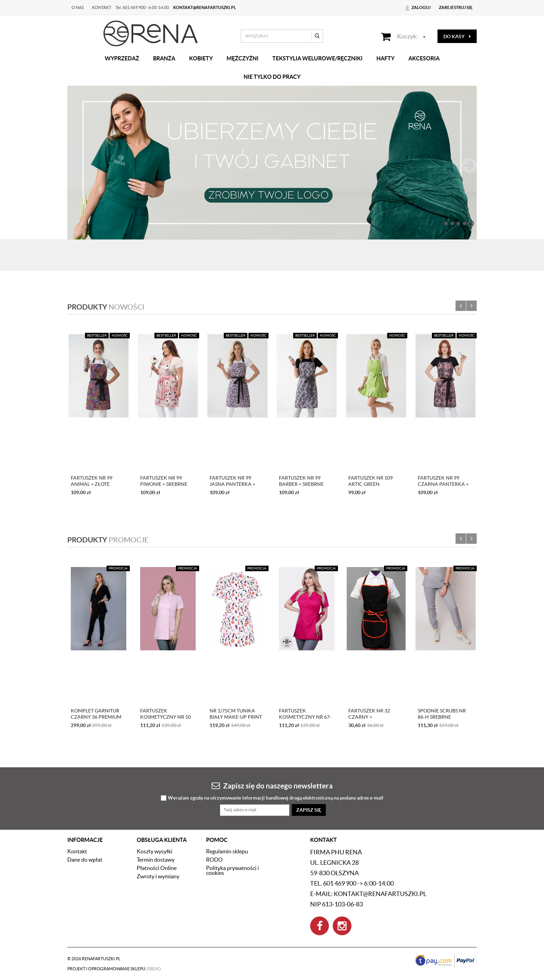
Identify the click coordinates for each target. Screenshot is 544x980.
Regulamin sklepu (227, 851)
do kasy (457, 36)
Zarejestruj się (456, 7)
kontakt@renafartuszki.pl (205, 7)
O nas (78, 7)
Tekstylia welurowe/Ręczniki (317, 58)
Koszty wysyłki (155, 851)
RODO (214, 860)
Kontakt (102, 7)
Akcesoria (424, 58)
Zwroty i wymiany (158, 876)
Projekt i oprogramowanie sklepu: (114, 969)
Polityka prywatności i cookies (232, 870)
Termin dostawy (156, 860)
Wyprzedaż (122, 58)
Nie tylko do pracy (272, 77)
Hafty (385, 58)
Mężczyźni (243, 58)
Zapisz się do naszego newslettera (272, 785)
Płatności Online (157, 868)
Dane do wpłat (85, 860)
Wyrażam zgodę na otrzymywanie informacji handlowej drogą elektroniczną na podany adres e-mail (276, 798)
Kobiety (201, 58)
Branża (164, 58)
